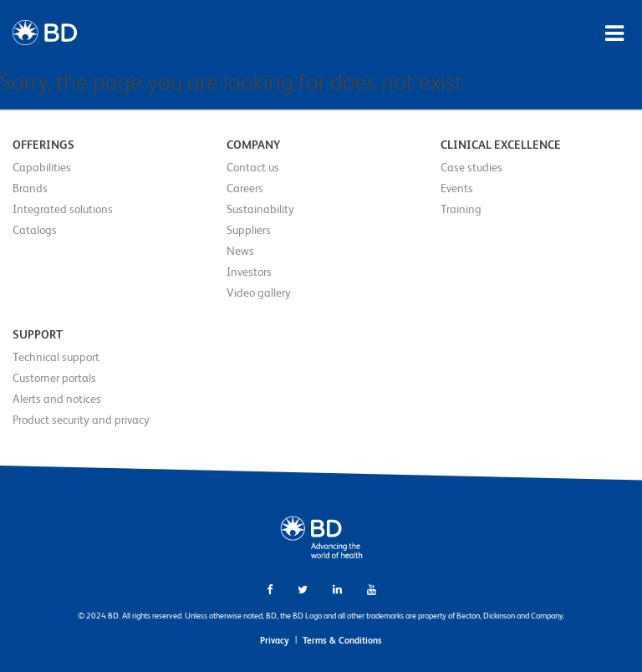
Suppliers (249, 230)
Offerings (43, 145)
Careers (245, 188)
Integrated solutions (63, 209)
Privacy (275, 640)
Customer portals (54, 378)
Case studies (471, 167)
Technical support (56, 357)
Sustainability (260, 209)
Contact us (253, 167)
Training (461, 209)
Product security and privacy (81, 420)
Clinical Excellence (501, 145)
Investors (249, 272)
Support (38, 334)
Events (457, 188)
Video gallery (259, 293)
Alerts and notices (57, 399)
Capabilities (42, 167)
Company (253, 145)
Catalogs (35, 230)
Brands (30, 188)
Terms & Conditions (342, 640)
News (240, 251)
